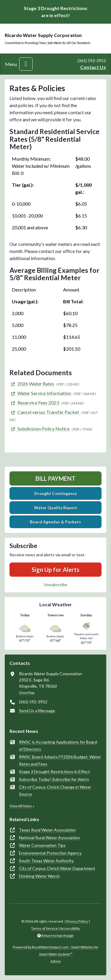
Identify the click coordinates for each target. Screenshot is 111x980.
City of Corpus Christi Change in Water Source (55, 790)
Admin (56, 961)
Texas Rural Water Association (47, 830)
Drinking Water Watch (39, 876)
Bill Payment (55, 478)
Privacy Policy (77, 921)
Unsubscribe (55, 585)
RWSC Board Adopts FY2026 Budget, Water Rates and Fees (60, 760)
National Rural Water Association (49, 838)
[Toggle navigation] (26, 64)
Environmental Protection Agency (50, 853)
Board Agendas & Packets (55, 522)
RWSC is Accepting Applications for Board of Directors (58, 746)
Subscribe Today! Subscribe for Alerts (54, 779)
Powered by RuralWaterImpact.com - (55, 951)
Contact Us (93, 67)
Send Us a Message (37, 711)
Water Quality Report (56, 508)
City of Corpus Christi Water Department (57, 868)
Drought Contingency (56, 493)
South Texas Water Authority (46, 861)
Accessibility (70, 928)
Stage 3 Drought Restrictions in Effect (54, 772)
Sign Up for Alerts (55, 570)
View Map (27, 693)
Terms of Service (44, 928)
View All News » (22, 806)
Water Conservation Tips (42, 845)
